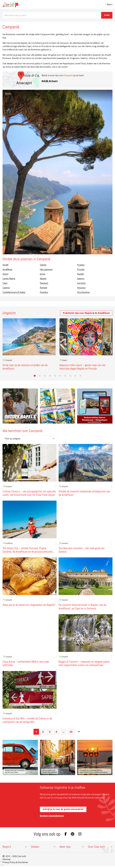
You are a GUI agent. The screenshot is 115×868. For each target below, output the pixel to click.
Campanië (8, 360)
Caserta (6, 288)
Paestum (44, 283)
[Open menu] (109, 4)
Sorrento (81, 283)
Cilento (43, 265)
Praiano (81, 265)
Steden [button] (43, 849)
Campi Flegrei (9, 279)
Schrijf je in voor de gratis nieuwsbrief (63, 811)
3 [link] (50, 733)
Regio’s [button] (15, 849)
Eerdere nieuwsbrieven (52, 817)
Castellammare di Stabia (14, 292)
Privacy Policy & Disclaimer (15, 864)
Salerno (81, 279)
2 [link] (43, 733)
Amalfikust (7, 269)
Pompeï (44, 288)
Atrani (5, 274)
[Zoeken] (51, 15)
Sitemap (6, 861)
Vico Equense (83, 292)
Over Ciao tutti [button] (100, 849)
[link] (79, 733)
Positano (44, 292)
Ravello (8, 93)
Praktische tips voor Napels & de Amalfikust (86, 313)
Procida (81, 269)
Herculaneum (46, 269)
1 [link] (36, 733)
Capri (5, 283)
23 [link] (71, 733)
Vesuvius (81, 288)
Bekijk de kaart (50, 81)
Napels (43, 279)
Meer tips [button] (72, 849)
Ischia (43, 274)
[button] (35, 376)
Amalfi (5, 265)
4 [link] (56, 733)
